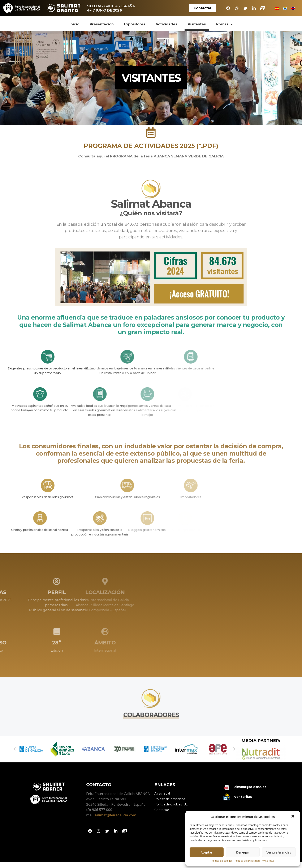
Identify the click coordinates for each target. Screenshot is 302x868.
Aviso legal (268, 861)
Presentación (102, 24)
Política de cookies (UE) (171, 810)
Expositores (135, 24)
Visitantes (197, 24)
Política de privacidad (247, 861)
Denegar (243, 852)
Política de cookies (222, 861)
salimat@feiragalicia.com (115, 821)
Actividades (166, 24)
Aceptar (207, 852)
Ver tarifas (243, 803)
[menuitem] (277, 8)
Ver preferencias (279, 852)
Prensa (225, 24)
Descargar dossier (250, 793)
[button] (293, 817)
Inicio (74, 24)
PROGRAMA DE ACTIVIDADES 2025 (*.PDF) (151, 146)
